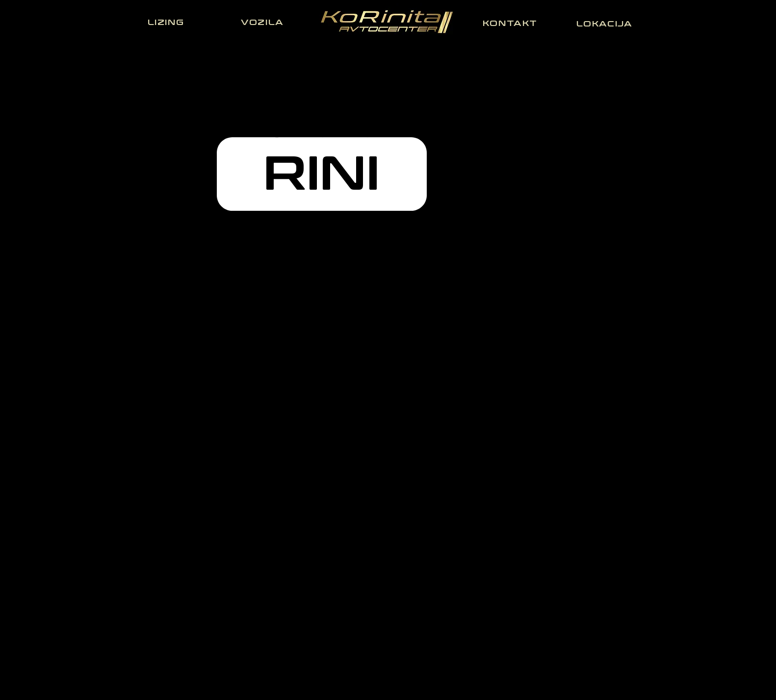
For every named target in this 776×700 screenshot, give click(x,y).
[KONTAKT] (511, 23)
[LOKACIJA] (605, 24)
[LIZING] (167, 22)
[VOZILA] (263, 22)
